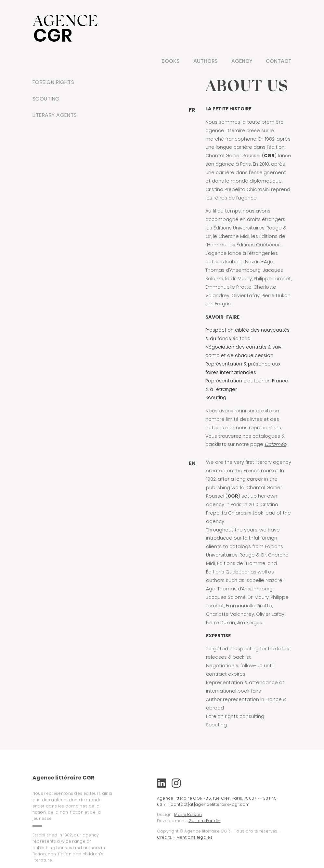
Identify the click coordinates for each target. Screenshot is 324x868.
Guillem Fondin (204, 821)
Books (171, 61)
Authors (206, 61)
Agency (242, 61)
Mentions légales (194, 837)
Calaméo (275, 444)
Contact (279, 61)
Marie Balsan (188, 814)
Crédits (165, 837)
